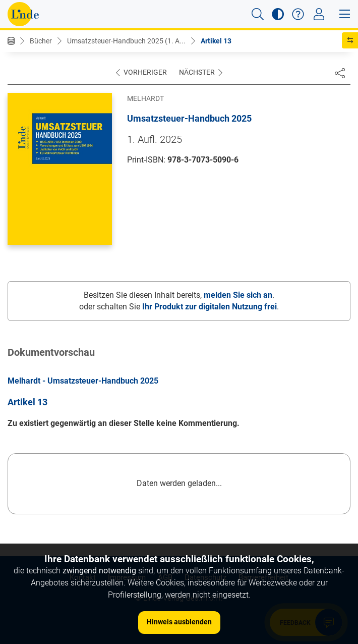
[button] (258, 14)
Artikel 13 (216, 41)
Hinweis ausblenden (179, 622)
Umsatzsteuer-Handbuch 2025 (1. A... (126, 41)
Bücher (41, 41)
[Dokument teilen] (340, 73)
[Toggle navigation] (319, 14)
